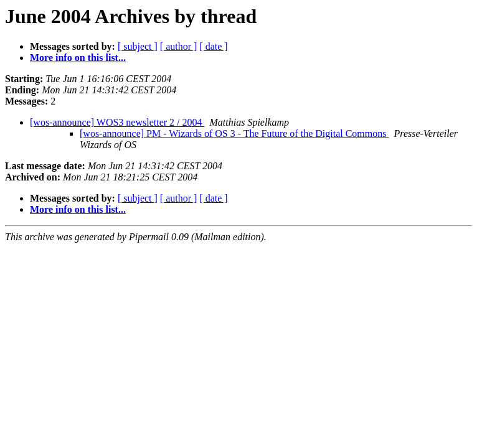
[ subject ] (138, 46)
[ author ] (179, 46)
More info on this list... (78, 58)
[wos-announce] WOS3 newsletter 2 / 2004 (117, 122)
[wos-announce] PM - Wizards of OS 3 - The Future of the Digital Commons (234, 133)
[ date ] (213, 46)
